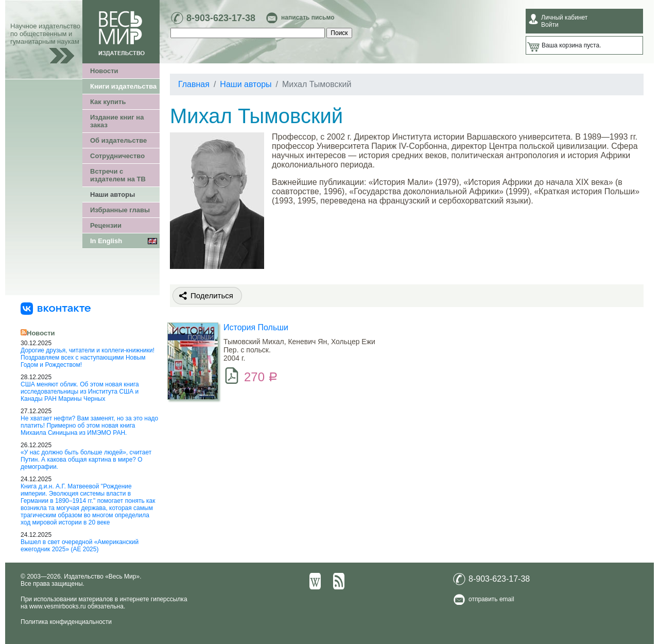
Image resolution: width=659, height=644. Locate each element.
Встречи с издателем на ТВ (118, 175)
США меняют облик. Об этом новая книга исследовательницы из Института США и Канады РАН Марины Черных (80, 392)
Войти (550, 25)
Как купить (108, 102)
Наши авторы (112, 194)
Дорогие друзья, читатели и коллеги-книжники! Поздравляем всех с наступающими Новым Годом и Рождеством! (88, 358)
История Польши (256, 327)
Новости (104, 71)
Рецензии (106, 225)
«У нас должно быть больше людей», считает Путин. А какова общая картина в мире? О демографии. (86, 460)
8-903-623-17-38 (221, 18)
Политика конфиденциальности (66, 622)
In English (106, 241)
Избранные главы (120, 210)
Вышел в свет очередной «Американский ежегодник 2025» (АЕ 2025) (80, 546)
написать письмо (308, 18)
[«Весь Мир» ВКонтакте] (56, 308)
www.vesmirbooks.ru (58, 606)
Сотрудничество (117, 156)
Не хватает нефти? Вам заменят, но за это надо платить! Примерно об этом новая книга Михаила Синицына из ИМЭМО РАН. (89, 426)
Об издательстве (118, 140)
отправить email (491, 599)
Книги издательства (123, 86)
